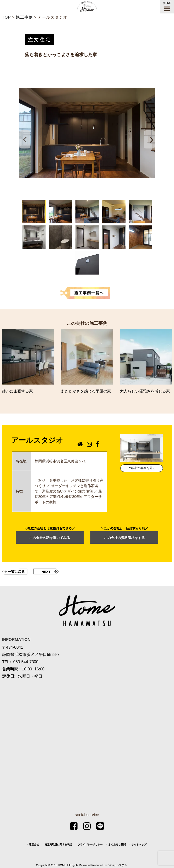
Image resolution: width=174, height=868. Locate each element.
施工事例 (24, 17)
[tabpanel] (87, 133)
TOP (7, 17)
